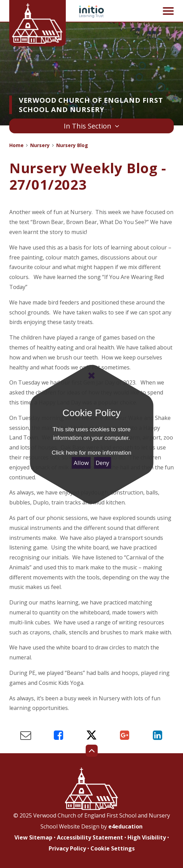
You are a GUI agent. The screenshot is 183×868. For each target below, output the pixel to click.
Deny (102, 463)
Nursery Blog (72, 145)
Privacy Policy (67, 848)
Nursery (40, 145)
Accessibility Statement (90, 837)
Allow (81, 463)
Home (16, 145)
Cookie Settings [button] (113, 848)
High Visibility (147, 837)
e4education (125, 826)
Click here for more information (91, 453)
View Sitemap (33, 837)
